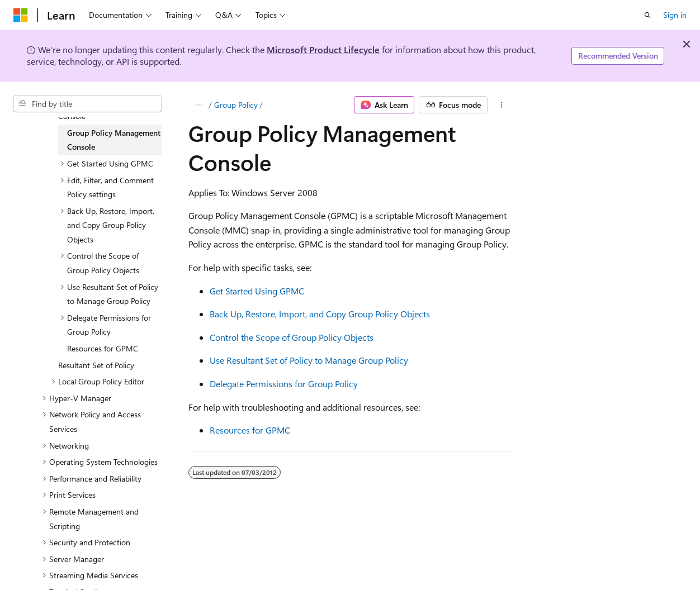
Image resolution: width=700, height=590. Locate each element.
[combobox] (88, 104)
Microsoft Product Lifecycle (323, 49)
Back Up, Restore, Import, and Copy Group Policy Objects (320, 314)
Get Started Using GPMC (257, 291)
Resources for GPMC (250, 430)
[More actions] (502, 105)
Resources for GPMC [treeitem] (103, 348)
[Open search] (647, 15)
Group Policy (236, 105)
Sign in (675, 15)
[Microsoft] (21, 15)
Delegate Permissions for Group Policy (284, 384)
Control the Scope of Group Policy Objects (292, 337)
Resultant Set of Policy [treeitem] (96, 365)
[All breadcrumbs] (198, 105)
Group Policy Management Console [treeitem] (114, 140)
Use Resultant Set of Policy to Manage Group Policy (309, 360)
